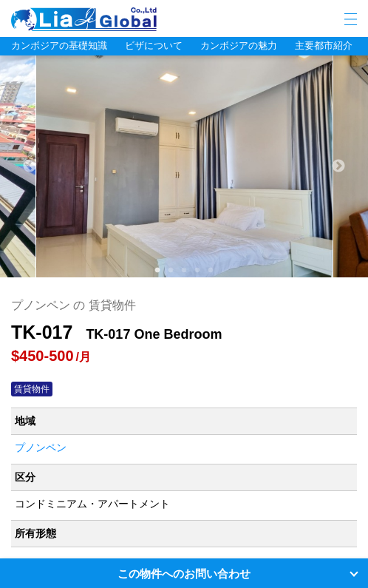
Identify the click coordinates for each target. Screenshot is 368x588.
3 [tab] (184, 270)
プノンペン (41, 447)
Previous (30, 166)
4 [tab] (197, 270)
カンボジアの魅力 (239, 45)
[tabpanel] (184, 166)
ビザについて (154, 45)
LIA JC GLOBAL (129, 19)
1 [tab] (157, 270)
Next (338, 166)
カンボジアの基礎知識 (59, 45)
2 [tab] (171, 270)
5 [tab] (211, 270)
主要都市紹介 (324, 45)
